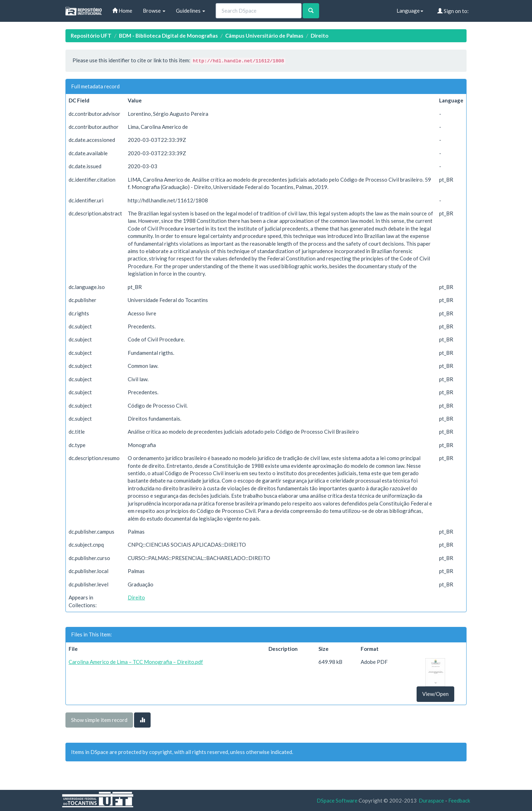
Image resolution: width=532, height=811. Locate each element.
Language (410, 11)
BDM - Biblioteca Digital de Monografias (168, 36)
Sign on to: (453, 11)
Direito (319, 36)
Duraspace (431, 800)
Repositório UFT (91, 36)
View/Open (435, 694)
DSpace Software (337, 800)
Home (122, 11)
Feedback (459, 800)
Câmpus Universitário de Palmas (264, 36)
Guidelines (191, 11)
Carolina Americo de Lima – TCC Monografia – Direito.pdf (136, 662)
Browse (154, 11)
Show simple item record (99, 720)
